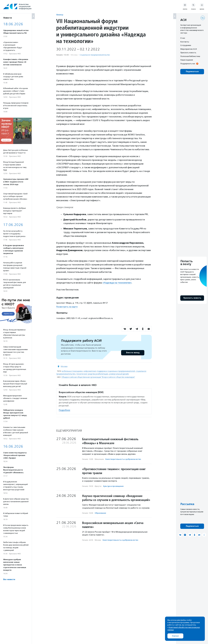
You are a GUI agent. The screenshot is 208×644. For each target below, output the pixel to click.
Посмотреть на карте (67, 307)
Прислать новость (188, 53)
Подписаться (192, 72)
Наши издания (187, 60)
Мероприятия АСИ (188, 49)
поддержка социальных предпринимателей (116, 371)
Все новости (9, 579)
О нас (183, 38)
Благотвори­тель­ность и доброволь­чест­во (123, 459)
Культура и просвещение (113, 486)
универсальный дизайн (119, 374)
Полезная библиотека (190, 56)
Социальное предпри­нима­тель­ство (95, 55)
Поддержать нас (188, 64)
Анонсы (60, 15)
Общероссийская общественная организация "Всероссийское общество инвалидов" (98, 377)
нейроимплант (90, 371)
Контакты (185, 42)
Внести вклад (133, 353)
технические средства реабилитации (92, 374)
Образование (100, 513)
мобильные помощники (72, 371)
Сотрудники (186, 45)
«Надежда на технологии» (117, 283)
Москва (64, 366)
